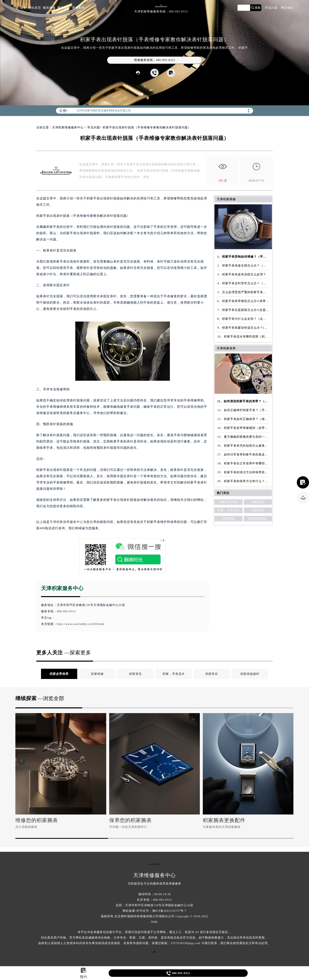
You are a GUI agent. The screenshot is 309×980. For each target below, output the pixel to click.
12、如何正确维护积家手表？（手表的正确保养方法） (243, 410)
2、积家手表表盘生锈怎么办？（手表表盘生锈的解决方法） (243, 266)
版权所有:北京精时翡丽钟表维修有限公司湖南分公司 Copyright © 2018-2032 (154, 916)
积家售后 (258, 510)
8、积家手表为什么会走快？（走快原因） (243, 319)
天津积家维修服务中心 (68, 127)
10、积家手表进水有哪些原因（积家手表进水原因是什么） (243, 337)
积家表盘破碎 (258, 519)
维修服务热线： (155, 60)
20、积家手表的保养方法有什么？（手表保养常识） (243, 481)
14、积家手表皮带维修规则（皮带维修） (243, 428)
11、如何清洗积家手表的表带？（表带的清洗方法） (243, 401)
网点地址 (287, 8)
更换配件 (78, 8)
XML (154, 922)
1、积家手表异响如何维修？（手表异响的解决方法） (243, 257)
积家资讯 (258, 502)
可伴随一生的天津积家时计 (128, 827)
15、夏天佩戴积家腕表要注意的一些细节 (243, 437)
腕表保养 (64, 8)
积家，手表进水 (229, 510)
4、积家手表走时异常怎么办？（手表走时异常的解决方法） (243, 283)
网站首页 (35, 8)
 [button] (288, 761)
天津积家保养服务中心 (66, 522)
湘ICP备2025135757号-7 (169, 911)
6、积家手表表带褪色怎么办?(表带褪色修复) (243, 301)
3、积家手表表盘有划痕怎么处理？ (242, 274)
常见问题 (271, 8)
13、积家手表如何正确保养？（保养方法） (243, 419)
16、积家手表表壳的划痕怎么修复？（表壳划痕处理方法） (243, 446)
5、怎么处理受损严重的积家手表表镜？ (243, 292)
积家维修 (229, 519)
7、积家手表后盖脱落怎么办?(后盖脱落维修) (243, 310)
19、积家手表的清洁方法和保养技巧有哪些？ (243, 472)
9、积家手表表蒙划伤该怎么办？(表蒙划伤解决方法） (243, 328)
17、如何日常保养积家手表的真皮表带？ (243, 454)
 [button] (21, 761)
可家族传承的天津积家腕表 (222, 827)
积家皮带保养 (229, 502)
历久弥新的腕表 (26, 827)
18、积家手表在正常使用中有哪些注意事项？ (243, 463)
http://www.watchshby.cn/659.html (81, 624)
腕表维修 (49, 8)
